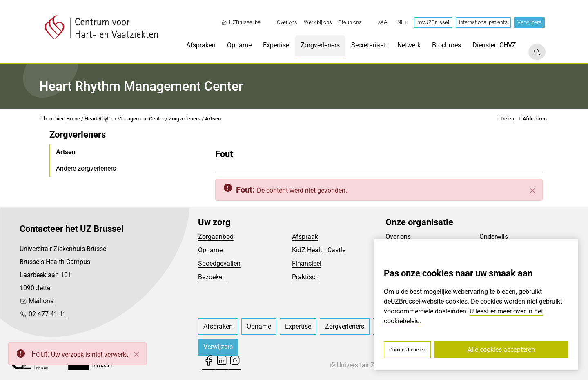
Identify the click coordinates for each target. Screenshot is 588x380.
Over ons (398, 237)
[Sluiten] (532, 191)
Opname (210, 250)
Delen (507, 119)
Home (73, 119)
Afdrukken (535, 119)
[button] (383, 22)
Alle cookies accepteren (501, 350)
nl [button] (402, 22)
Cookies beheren (407, 350)
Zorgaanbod (216, 237)
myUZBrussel (433, 22)
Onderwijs (494, 237)
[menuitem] (287, 22)
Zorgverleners (185, 119)
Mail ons (41, 301)
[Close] (136, 354)
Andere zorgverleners (86, 168)
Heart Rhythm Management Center (124, 119)
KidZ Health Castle (319, 250)
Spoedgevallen (219, 263)
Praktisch (305, 277)
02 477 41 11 (48, 314)
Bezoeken (212, 277)
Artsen (213, 119)
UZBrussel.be (241, 22)
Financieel (307, 263)
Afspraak (305, 237)
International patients (483, 22)
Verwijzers (529, 22)
